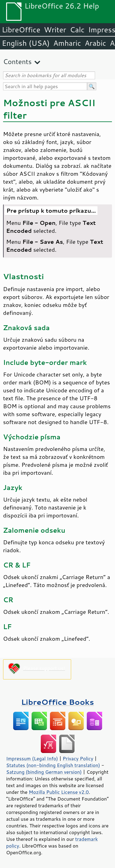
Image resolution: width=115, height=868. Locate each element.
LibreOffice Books (58, 702)
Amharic (67, 43)
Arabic (95, 43)
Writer (55, 30)
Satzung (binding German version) (44, 772)
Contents (17, 61)
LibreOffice (21, 30)
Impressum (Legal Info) (32, 758)
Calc (77, 30)
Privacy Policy (78, 758)
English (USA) (26, 43)
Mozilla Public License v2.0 (59, 792)
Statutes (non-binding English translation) (53, 765)
